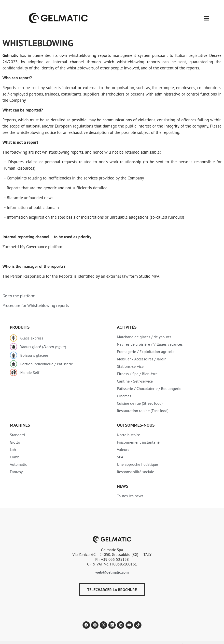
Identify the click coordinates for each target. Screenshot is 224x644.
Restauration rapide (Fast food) (143, 401)
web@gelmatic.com (112, 562)
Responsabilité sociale (135, 462)
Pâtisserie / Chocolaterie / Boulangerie (149, 378)
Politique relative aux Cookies (66, 635)
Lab (13, 439)
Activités (127, 317)
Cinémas (124, 386)
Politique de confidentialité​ (22, 635)
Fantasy (16, 462)
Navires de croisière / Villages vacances (150, 334)
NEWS (123, 476)
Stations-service (130, 356)
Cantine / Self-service (135, 371)
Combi (15, 447)
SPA (120, 447)
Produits (20, 317)
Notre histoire (128, 425)
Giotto (15, 432)
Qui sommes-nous (136, 415)
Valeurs (123, 439)
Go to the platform (19, 286)
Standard (17, 425)
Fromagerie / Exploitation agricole (146, 341)
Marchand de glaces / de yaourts (144, 327)
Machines (20, 415)
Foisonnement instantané (138, 432)
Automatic (18, 454)
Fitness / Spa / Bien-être (137, 364)
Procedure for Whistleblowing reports (36, 295)
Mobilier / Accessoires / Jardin (142, 349)
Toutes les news (130, 486)
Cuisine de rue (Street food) (140, 393)
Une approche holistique (137, 454)
